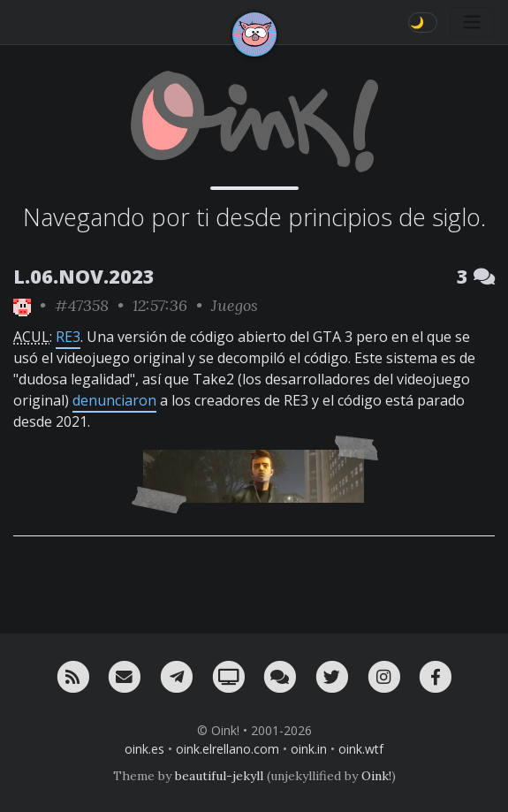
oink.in (309, 749)
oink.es (144, 749)
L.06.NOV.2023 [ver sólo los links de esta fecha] (84, 276)
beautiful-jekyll (219, 776)
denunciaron (114, 400)
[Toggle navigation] (472, 22)
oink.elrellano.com (227, 749)
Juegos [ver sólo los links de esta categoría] (235, 305)
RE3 (68, 337)
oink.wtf (361, 749)
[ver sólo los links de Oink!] (22, 305)
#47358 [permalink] (82, 305)
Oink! (376, 776)
